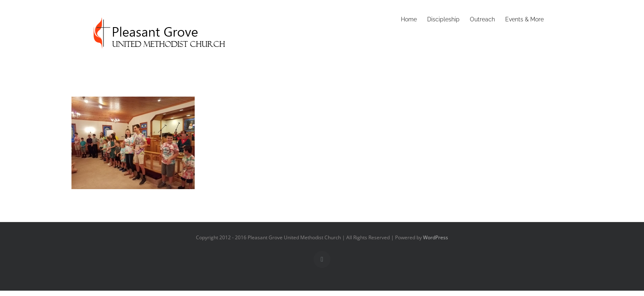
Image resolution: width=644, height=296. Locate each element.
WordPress (436, 237)
